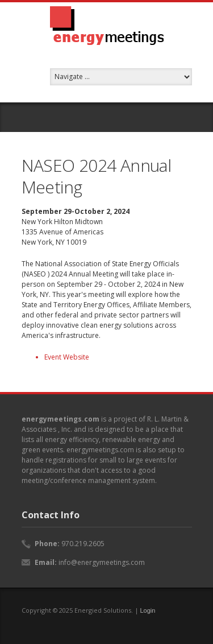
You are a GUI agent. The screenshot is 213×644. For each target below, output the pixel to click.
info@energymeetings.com (102, 562)
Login (148, 610)
